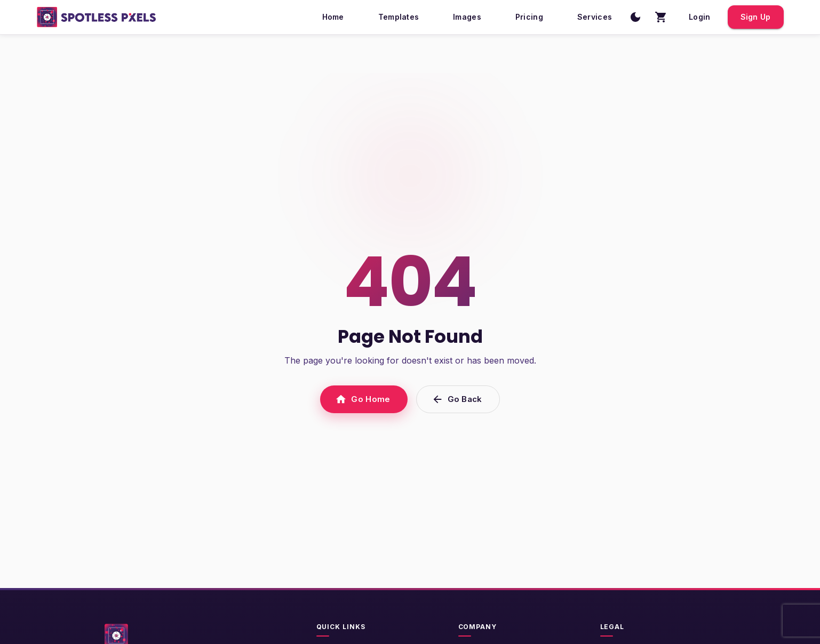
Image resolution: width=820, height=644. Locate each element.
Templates (399, 17)
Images (467, 17)
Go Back (458, 399)
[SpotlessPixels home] (97, 17)
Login (699, 17)
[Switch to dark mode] (635, 17)
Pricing (529, 17)
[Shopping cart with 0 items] (661, 17)
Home (333, 17)
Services (595, 17)
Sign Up (756, 17)
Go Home (364, 399)
